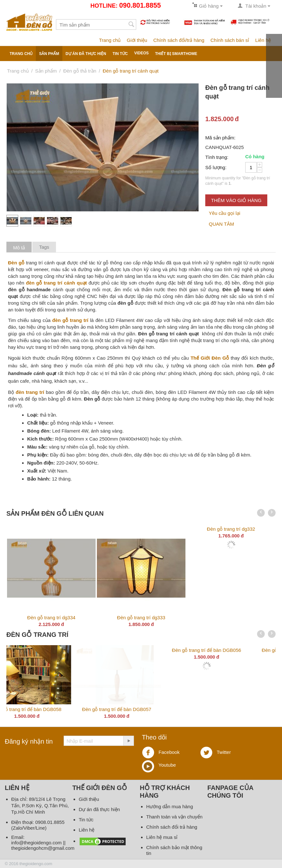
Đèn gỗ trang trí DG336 (51, 709)
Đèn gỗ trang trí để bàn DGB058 (231, 709)
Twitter (215, 753)
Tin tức (120, 54)
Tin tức (86, 820)
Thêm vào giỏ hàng (236, 200)
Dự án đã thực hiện (86, 54)
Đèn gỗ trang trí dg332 (231, 529)
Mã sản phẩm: (220, 138)
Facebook (161, 753)
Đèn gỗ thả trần (80, 71)
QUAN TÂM (221, 224)
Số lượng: (216, 167)
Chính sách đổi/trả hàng (179, 40)
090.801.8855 (140, 5)
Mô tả (19, 248)
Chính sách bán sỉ (230, 40)
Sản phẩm (49, 54)
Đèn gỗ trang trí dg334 (51, 618)
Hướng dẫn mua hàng (169, 806)
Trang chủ (110, 40)
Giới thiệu (137, 40)
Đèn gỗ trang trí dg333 (141, 618)
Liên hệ (263, 40)
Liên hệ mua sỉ (162, 837)
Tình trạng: (217, 157)
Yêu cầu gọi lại (224, 213)
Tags (44, 247)
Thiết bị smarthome (176, 54)
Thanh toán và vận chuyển (174, 817)
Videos (141, 53)
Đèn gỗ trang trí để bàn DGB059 (141, 709)
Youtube (159, 766)
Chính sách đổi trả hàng (172, 827)
